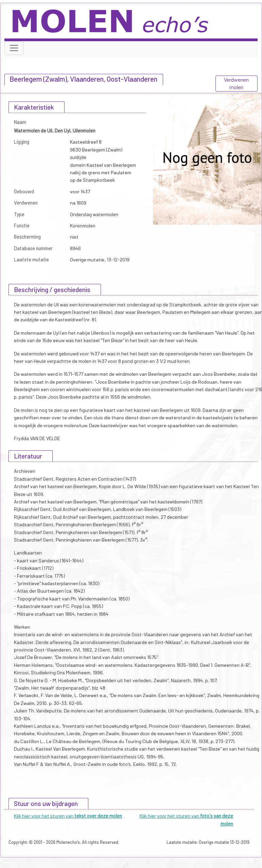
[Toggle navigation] (14, 48)
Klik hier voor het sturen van (68, 816)
